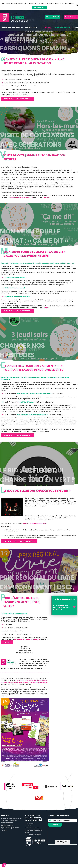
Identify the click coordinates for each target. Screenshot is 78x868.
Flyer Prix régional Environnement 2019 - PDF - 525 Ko (62, 607)
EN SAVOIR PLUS (39, 8)
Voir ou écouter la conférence (19, 541)
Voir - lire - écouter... (16, 27)
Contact (4, 830)
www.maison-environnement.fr (22, 197)
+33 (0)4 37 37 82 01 (34, 835)
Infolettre (55, 17)
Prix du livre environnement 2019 (35, 523)
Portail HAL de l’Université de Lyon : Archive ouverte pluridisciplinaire (11, 821)
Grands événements (47, 28)
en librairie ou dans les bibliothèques (27, 639)
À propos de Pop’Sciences (10, 828)
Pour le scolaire (31, 27)
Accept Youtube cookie (62, 842)
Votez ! (7, 642)
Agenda (4, 27)
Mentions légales (7, 825)
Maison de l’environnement (17, 435)
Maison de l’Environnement (17, 99)
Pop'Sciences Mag (64, 27)
